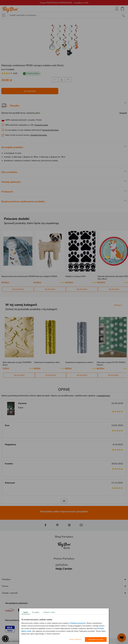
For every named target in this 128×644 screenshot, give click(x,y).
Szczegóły (36, 612)
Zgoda (26, 612)
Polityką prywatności (78, 623)
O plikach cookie (49, 612)
